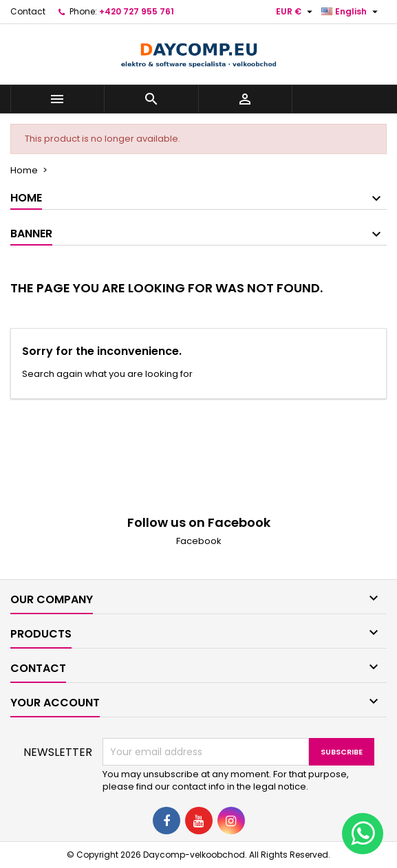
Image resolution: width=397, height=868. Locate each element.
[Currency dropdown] (296, 12)
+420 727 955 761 (137, 11)
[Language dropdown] (351, 12)
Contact (28, 11)
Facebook (199, 541)
